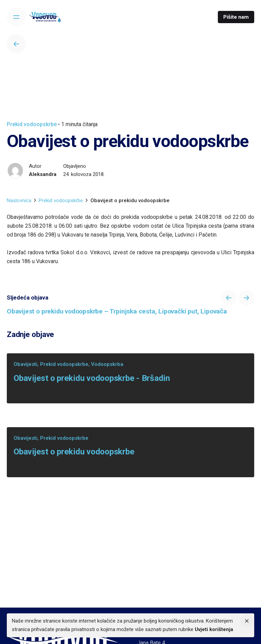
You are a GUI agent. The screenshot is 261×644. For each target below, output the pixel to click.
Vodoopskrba (107, 364)
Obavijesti (25, 364)
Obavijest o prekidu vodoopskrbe (74, 452)
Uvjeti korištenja (214, 629)
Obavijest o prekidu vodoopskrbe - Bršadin (92, 378)
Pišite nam (236, 17)
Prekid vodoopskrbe (32, 124)
